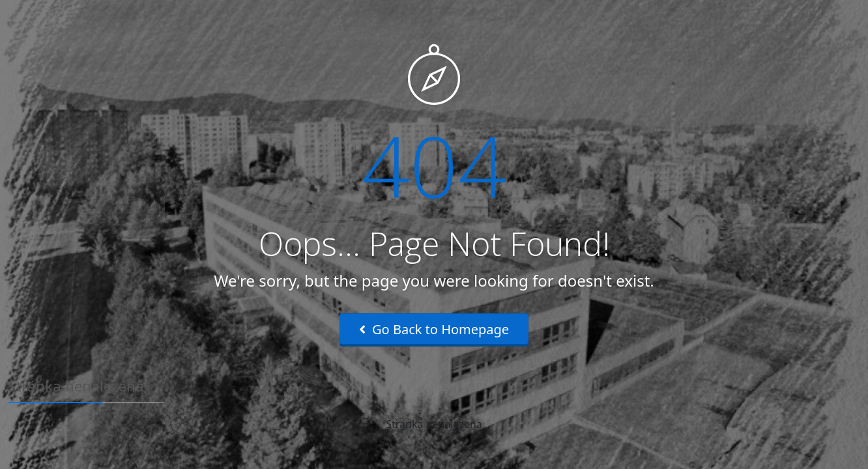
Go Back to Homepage (434, 329)
